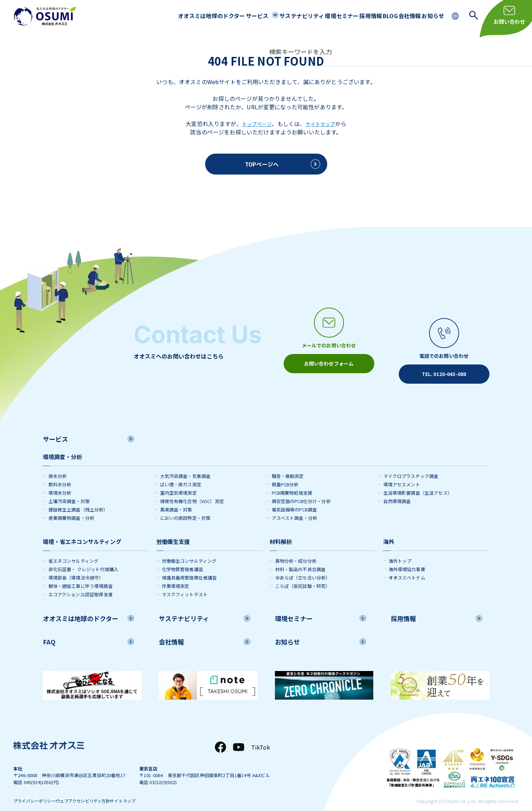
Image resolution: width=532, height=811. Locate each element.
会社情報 (401, 16)
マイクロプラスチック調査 (411, 466)
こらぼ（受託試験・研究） (303, 576)
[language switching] (456, 15)
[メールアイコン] (329, 340)
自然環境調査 (397, 491)
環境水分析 (60, 482)
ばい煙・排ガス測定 (181, 474)
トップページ (255, 124)
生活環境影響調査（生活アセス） (418, 482)
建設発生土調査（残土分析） (78, 499)
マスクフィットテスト (185, 584)
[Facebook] (220, 737)
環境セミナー (314, 16)
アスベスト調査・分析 (295, 507)
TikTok (261, 737)
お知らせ (430, 16)
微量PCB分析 (285, 474)
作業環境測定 (176, 576)
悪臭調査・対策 (176, 499)
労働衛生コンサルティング (189, 550)
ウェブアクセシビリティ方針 (97, 791)
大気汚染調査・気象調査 (185, 466)
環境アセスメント (402, 474)
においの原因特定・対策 (185, 507)
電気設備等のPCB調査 (294, 499)
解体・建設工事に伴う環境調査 (81, 576)
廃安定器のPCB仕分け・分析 (301, 491)
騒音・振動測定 (288, 466)
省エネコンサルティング (74, 550)
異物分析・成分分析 (296, 550)
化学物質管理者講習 (182, 559)
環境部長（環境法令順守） (76, 567)
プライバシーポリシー (36, 791)
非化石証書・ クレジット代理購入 (84, 559)
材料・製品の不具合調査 (301, 559)
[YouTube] (239, 737)
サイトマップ (323, 124)
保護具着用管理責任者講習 (189, 567)
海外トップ (400, 550)
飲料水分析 (60, 474)
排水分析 (58, 466)
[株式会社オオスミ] (45, 16)
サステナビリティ (269, 16)
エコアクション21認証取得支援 (81, 584)
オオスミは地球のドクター (168, 16)
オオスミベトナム (407, 567)
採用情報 (349, 16)
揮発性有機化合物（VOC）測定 (192, 491)
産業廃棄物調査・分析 (72, 507)
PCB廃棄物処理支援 (292, 482)
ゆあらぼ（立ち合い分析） (303, 567)
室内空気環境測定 (178, 482)
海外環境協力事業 (407, 559)
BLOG (375, 16)
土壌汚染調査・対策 (69, 491)
